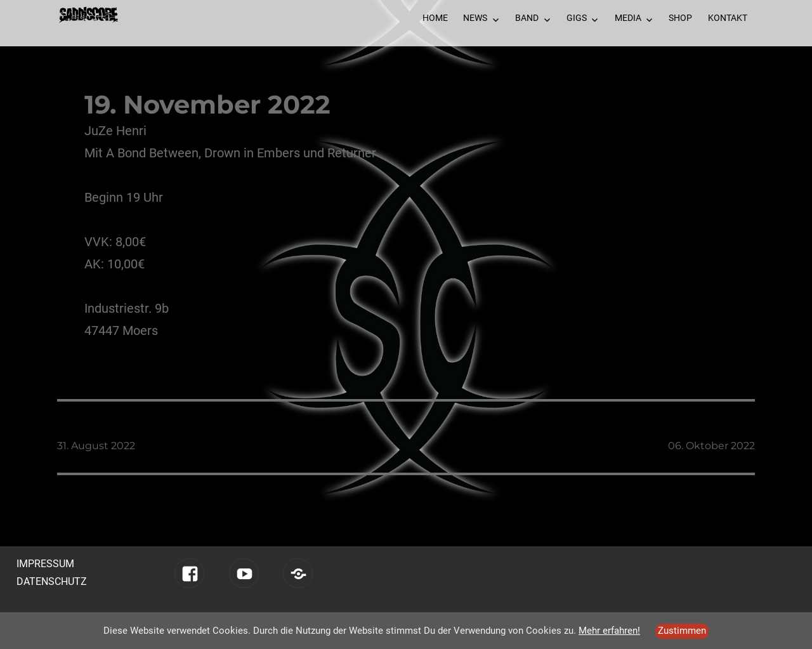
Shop (680, 18)
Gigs (577, 18)
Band (527, 18)
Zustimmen (682, 631)
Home (435, 18)
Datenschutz (52, 581)
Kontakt (728, 18)
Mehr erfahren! (609, 631)
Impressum (45, 564)
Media (628, 18)
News (475, 18)
